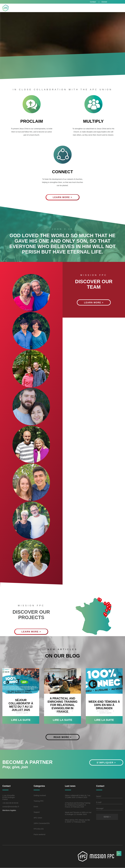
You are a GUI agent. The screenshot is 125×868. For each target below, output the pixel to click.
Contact (93, 2)
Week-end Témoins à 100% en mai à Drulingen (104, 705)
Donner (104, 2)
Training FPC (39, 801)
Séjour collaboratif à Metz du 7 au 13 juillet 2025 (21, 705)
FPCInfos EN (39, 829)
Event (36, 807)
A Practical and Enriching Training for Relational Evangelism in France (62, 705)
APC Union (38, 818)
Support (37, 812)
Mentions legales (9, 811)
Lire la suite (21, 720)
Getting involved (40, 796)
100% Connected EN (42, 824)
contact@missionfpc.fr (11, 807)
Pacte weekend (39, 835)
